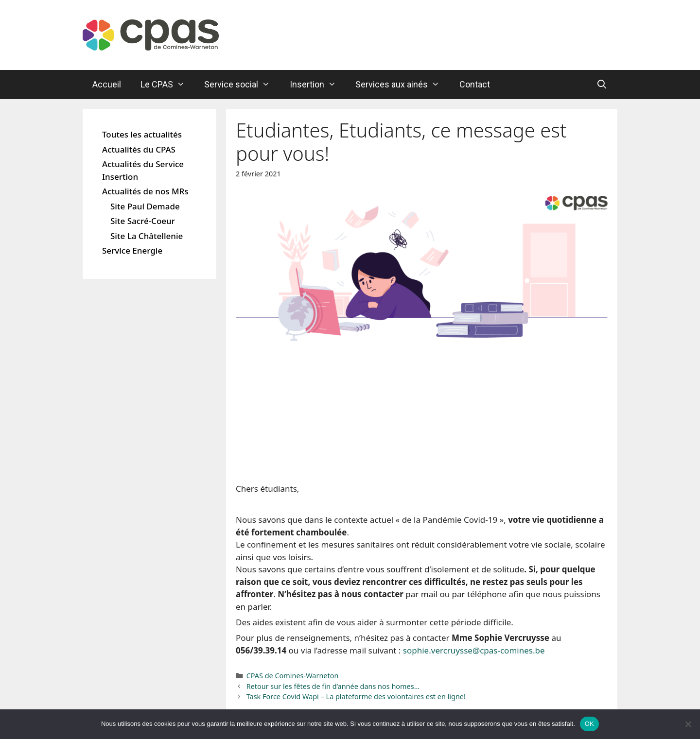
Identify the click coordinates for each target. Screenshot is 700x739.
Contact (475, 84)
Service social (242, 85)
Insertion (318, 85)
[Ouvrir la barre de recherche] (602, 85)
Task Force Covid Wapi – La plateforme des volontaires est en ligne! (356, 696)
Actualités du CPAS (139, 149)
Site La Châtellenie (147, 236)
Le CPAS (167, 85)
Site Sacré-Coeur (143, 221)
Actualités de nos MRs (145, 191)
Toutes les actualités (142, 134)
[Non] (688, 724)
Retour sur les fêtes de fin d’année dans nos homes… (333, 686)
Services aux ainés (402, 85)
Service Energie (132, 250)
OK (589, 724)
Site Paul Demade (145, 206)
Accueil (107, 84)
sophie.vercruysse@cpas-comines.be (474, 650)
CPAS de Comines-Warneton (293, 676)
